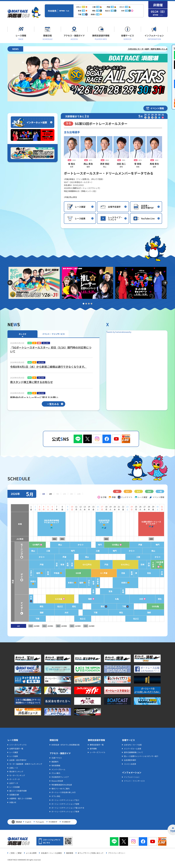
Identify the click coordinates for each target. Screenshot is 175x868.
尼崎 (60, 564)
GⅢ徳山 (112, 545)
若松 (67, 606)
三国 (40, 551)
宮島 (40, 573)
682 (47, 539)
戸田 (33, 565)
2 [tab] (86, 304)
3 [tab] (89, 304)
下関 (121, 606)
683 (102, 539)
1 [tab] (83, 304)
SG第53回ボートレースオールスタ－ (150, 523)
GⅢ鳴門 (27, 545)
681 (54, 539)
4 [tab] (92, 304)
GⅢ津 (152, 564)
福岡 (29, 573)
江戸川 (21, 573)
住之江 (52, 606)
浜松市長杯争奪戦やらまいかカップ (43, 521)
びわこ (83, 583)
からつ (74, 545)
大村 (21, 598)
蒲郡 (84, 599)
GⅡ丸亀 (51, 599)
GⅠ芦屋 (99, 573)
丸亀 (113, 599)
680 (150, 539)
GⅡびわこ (122, 565)
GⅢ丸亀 (155, 606)
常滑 (54, 565)
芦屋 (139, 545)
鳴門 (95, 545)
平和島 (49, 573)
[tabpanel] (34, 283)
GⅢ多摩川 (160, 563)
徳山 (52, 545)
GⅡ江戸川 (81, 565)
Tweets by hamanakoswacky (119, 332)
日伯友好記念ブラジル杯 (99, 521)
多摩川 (23, 581)
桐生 (160, 599)
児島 (49, 564)
